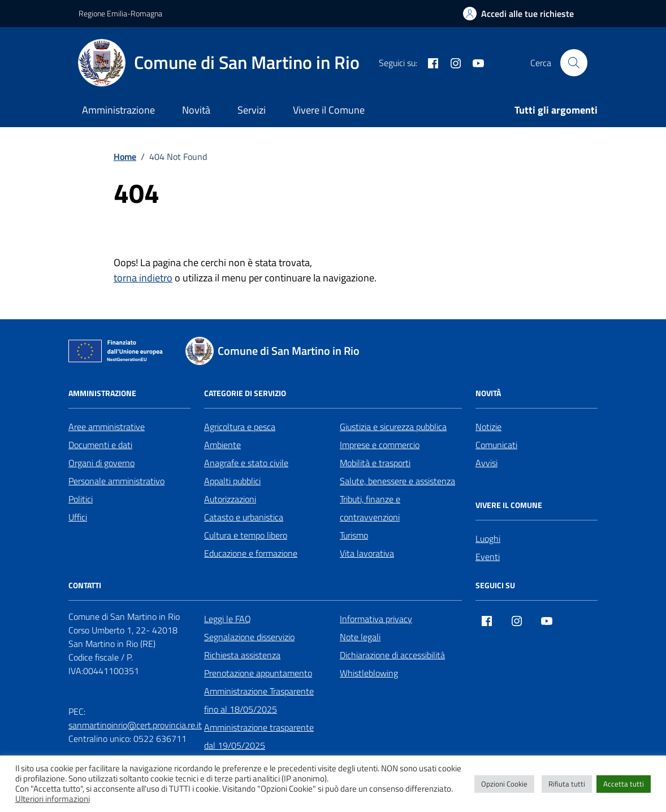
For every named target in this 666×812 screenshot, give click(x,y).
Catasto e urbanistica (244, 517)
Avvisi (486, 463)
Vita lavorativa (367, 553)
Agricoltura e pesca (240, 427)
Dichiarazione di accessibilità (392, 655)
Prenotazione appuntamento (258, 673)
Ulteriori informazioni (53, 799)
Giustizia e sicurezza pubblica (393, 427)
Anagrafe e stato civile (246, 463)
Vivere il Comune (329, 110)
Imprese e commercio (380, 445)
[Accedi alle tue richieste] (518, 14)
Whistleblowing (369, 673)
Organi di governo (101, 463)
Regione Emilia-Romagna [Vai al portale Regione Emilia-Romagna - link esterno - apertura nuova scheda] (120, 13)
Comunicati (496, 445)
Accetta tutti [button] (624, 784)
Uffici (78, 517)
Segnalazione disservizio (249, 637)
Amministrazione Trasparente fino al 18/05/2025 (259, 700)
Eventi (488, 557)
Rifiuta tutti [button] (567, 784)
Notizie (488, 427)
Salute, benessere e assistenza (397, 481)
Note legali (360, 637)
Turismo (354, 535)
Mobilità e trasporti (375, 463)
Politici (81, 499)
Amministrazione (118, 110)
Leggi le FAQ (228, 619)
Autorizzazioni (230, 499)
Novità (196, 110)
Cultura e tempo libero (246, 535)
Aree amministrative (107, 427)
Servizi (252, 110)
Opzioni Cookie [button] (504, 784)
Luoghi (488, 539)
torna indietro (143, 278)
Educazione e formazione (251, 553)
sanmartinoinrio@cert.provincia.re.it (135, 725)
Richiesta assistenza (242, 655)
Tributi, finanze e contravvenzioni (370, 508)
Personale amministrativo (116, 481)
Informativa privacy (376, 619)
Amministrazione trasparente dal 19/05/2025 (259, 736)
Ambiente (222, 445)
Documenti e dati (100, 445)
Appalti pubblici (232, 481)
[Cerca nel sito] (574, 63)
